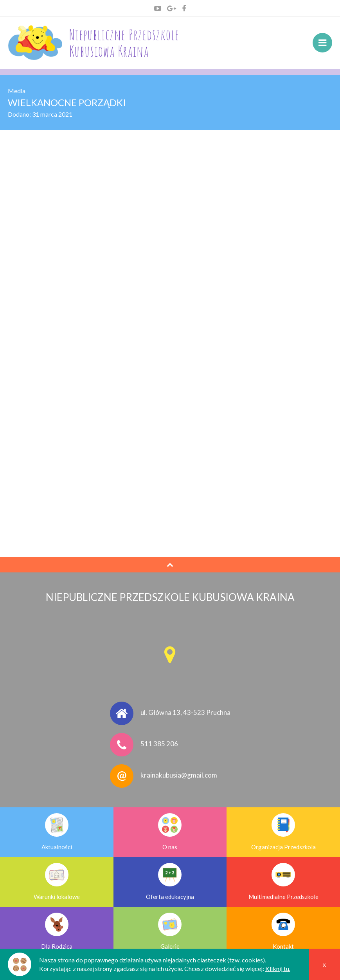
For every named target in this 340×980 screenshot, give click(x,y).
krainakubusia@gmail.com (179, 775)
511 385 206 (159, 744)
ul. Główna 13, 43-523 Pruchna (185, 712)
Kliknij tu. (278, 968)
